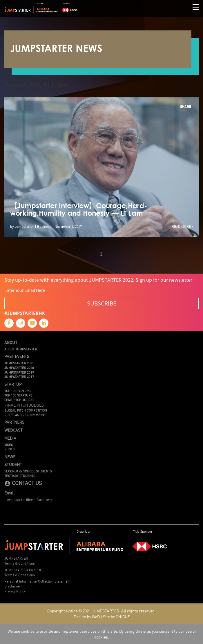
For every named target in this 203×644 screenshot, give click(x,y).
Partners (14, 422)
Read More (182, 226)
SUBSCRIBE (102, 303)
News (10, 456)
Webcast (13, 430)
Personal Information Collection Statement (37, 581)
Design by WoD (87, 616)
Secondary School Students (28, 471)
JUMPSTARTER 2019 (19, 372)
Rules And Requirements (25, 415)
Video (9, 445)
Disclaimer (13, 586)
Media (10, 438)
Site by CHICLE (116, 616)
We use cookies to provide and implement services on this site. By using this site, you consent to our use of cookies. (102, 634)
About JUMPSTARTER (21, 349)
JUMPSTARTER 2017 (19, 376)
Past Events (17, 356)
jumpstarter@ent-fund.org (28, 499)
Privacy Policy (15, 591)
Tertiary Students (20, 476)
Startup (13, 384)
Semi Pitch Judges (19, 400)
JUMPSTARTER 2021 (19, 363)
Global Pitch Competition (26, 410)
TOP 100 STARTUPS (18, 395)
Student (13, 464)
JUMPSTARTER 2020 (19, 368)
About (11, 342)
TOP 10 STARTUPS (17, 391)
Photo (9, 449)
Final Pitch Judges (24, 405)
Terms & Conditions (20, 563)
